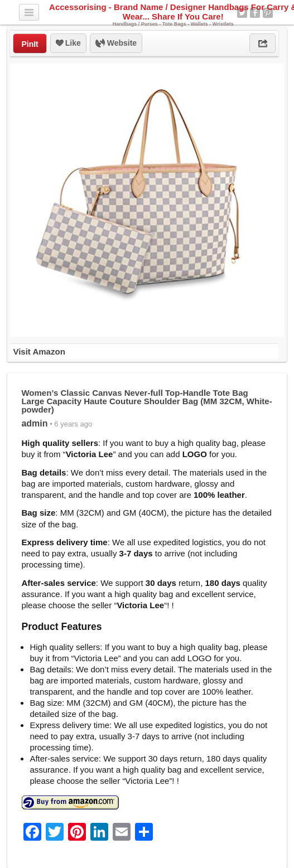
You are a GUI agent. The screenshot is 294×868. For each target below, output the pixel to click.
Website (116, 43)
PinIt (30, 44)
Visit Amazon (39, 351)
